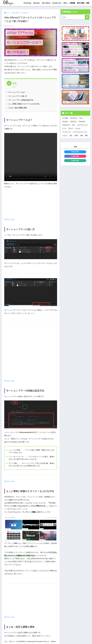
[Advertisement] (31, 204)
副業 (88, 3)
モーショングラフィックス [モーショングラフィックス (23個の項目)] (80, 132)
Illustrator (37, 3)
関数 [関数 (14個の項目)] (86, 136)
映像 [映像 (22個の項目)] (82, 136)
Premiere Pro (57, 3)
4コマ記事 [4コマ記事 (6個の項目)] (65, 118)
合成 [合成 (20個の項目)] (71, 136)
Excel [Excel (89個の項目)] (81, 118)
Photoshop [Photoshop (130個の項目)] (73, 122)
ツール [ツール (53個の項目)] (64, 129)
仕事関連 (72, 3)
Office (65, 3)
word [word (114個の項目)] (74, 125)
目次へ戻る (9, 220)
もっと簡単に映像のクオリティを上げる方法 (24, 104)
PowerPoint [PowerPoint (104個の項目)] (82, 122)
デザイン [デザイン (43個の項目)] (71, 129)
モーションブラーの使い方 (18, 96)
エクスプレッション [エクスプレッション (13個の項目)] (83, 125)
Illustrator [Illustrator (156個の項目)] (65, 122)
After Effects (46, 3)
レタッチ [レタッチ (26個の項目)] (65, 136)
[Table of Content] (15, 87)
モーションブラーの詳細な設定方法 (21, 100)
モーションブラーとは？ (17, 92)
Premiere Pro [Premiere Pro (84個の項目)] (66, 125)
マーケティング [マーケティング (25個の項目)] (67, 132)
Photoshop (27, 3)
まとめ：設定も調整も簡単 (18, 108)
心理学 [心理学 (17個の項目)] (76, 136)
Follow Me (75, 152)
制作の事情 (81, 3)
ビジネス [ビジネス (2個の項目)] (78, 129)
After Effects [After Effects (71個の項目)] (74, 118)
